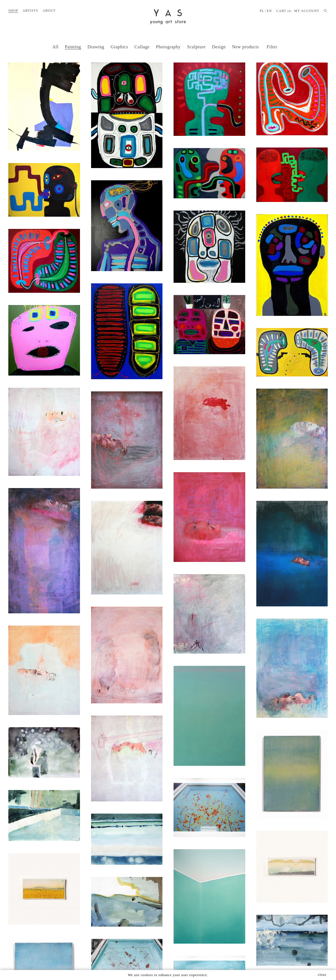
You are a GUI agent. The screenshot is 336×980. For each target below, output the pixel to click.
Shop (13, 11)
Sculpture (196, 47)
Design (219, 47)
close (322, 975)
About (49, 11)
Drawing (96, 47)
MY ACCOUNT (307, 11)
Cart (284, 11)
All (55, 47)
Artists (30, 11)
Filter (272, 47)
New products (246, 47)
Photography (168, 47)
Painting (73, 47)
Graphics (119, 47)
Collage (142, 47)
